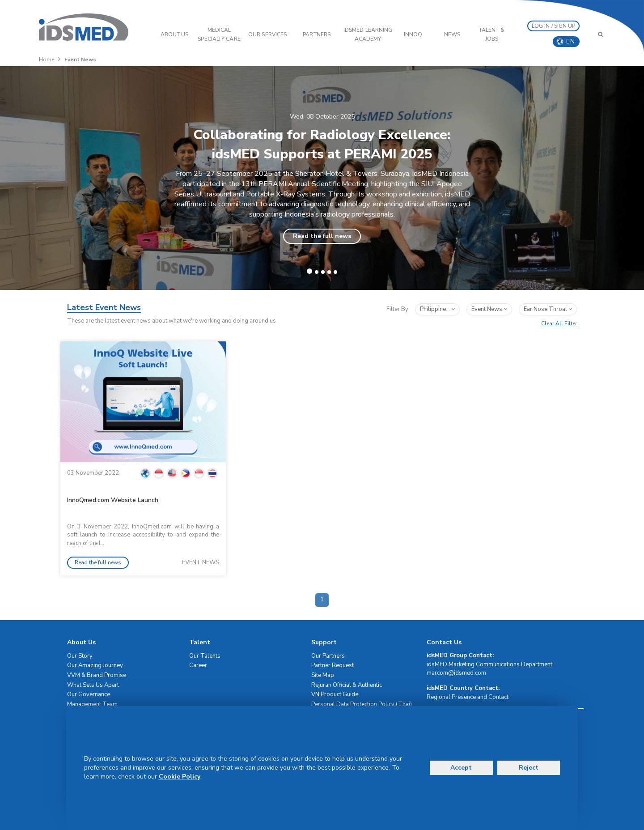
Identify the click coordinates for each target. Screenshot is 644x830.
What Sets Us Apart (93, 685)
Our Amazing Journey (95, 665)
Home (47, 60)
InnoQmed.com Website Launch (113, 500)
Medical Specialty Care (219, 34)
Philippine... (437, 309)
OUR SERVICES (267, 34)
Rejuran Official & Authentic (347, 685)
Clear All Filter (559, 323)
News (452, 34)
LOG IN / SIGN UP (554, 26)
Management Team (92, 704)
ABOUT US (175, 34)
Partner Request (333, 665)
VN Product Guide (335, 694)
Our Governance (89, 694)
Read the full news (322, 236)
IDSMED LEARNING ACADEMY (368, 34)
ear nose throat (548, 309)
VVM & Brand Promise (97, 675)
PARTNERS (317, 34)
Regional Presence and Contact (468, 697)
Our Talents (205, 656)
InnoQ (413, 34)
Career (198, 665)
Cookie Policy (180, 777)
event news (489, 309)
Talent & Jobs (492, 34)
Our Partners (328, 656)
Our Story (80, 656)
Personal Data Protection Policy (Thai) (362, 704)
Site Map (323, 675)
